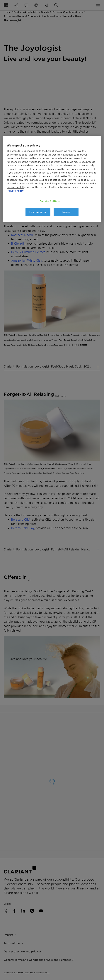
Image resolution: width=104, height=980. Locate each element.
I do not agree (38, 212)
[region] (52, 179)
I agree (66, 212)
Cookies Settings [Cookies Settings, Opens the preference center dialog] (50, 201)
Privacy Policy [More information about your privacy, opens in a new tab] (16, 191)
